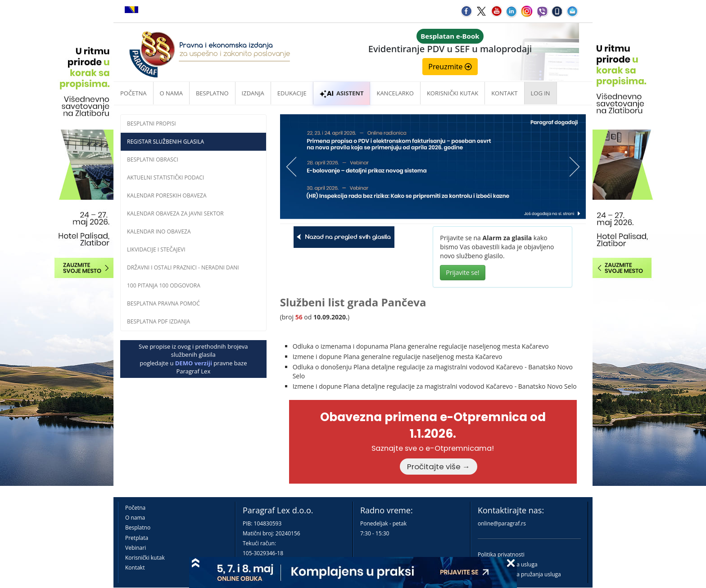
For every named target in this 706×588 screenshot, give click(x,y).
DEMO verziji (194, 363)
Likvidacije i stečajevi (156, 249)
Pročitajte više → (439, 467)
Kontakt (135, 568)
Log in (541, 93)
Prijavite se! (462, 272)
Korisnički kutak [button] (453, 93)
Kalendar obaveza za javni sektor (175, 213)
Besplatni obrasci (153, 159)
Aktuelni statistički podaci (165, 177)
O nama (171, 93)
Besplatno (212, 93)
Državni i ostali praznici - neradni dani (183, 267)
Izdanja (253, 93)
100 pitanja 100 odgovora (164, 285)
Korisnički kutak (145, 558)
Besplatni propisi (152, 123)
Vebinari (136, 548)
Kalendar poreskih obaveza (167, 195)
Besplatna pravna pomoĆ (163, 303)
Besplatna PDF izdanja (158, 321)
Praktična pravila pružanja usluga (519, 574)
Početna (134, 93)
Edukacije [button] (292, 93)
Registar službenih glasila (165, 141)
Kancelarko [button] (395, 93)
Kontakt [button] (504, 93)
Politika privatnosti (501, 554)
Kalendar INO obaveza (159, 231)
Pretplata (137, 538)
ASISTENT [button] (342, 93)
